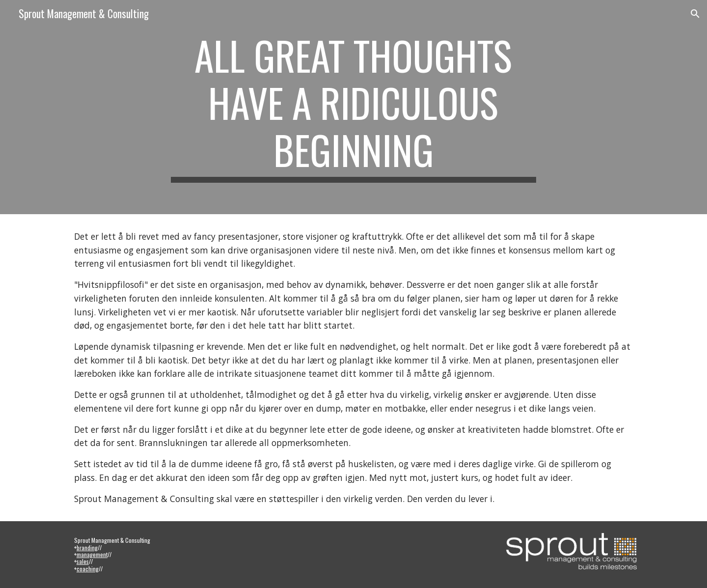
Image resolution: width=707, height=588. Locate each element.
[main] (353, 107)
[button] (695, 14)
